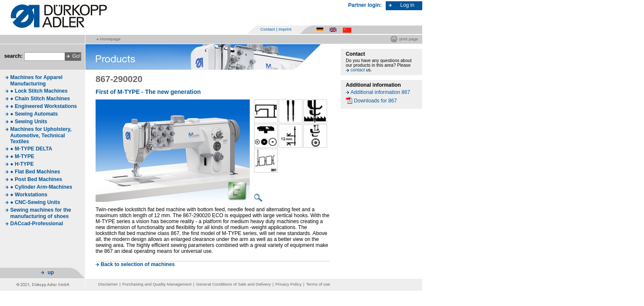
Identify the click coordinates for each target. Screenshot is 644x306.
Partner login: (365, 5)
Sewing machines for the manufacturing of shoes (41, 213)
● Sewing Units (29, 122)
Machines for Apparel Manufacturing (36, 81)
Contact (268, 29)
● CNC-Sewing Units (35, 202)
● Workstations (29, 195)
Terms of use (318, 284)
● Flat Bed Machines (35, 172)
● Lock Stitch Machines (39, 91)
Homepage (110, 39)
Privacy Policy (288, 284)
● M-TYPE (22, 156)
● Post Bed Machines (36, 179)
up (51, 272)
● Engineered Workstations (44, 106)
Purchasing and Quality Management (157, 284)
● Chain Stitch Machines (40, 99)
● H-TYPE (22, 164)
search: (13, 56)
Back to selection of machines (138, 264)
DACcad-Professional (37, 224)
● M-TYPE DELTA (31, 149)
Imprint (285, 29)
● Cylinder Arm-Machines (41, 187)
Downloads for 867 (375, 101)
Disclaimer (108, 284)
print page (409, 39)
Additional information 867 (380, 92)
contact (358, 70)
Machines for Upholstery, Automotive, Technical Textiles (41, 135)
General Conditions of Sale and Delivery (233, 284)
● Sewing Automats (34, 114)
